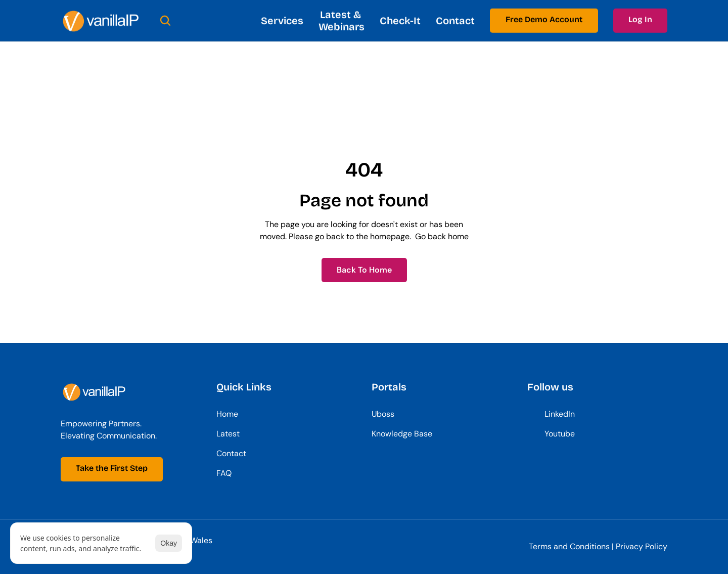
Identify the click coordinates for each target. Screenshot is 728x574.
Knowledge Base (402, 434)
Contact (455, 20)
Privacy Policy (642, 546)
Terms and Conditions (569, 546)
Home (227, 414)
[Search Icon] (165, 20)
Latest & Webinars (342, 20)
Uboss (383, 414)
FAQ (224, 473)
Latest (228, 434)
